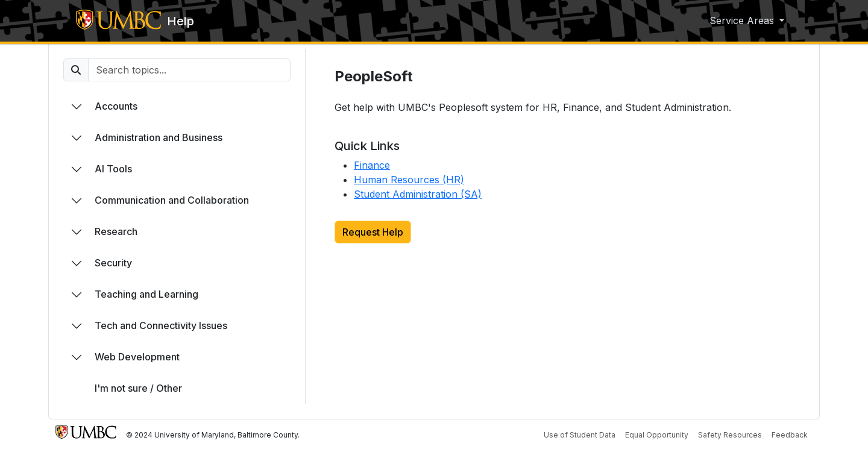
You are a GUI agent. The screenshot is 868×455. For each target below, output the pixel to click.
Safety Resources (730, 435)
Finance (372, 165)
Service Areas (743, 20)
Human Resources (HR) (409, 180)
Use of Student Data (580, 435)
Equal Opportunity (657, 435)
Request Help (373, 232)
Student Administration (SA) (418, 194)
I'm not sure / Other (138, 388)
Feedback (790, 435)
